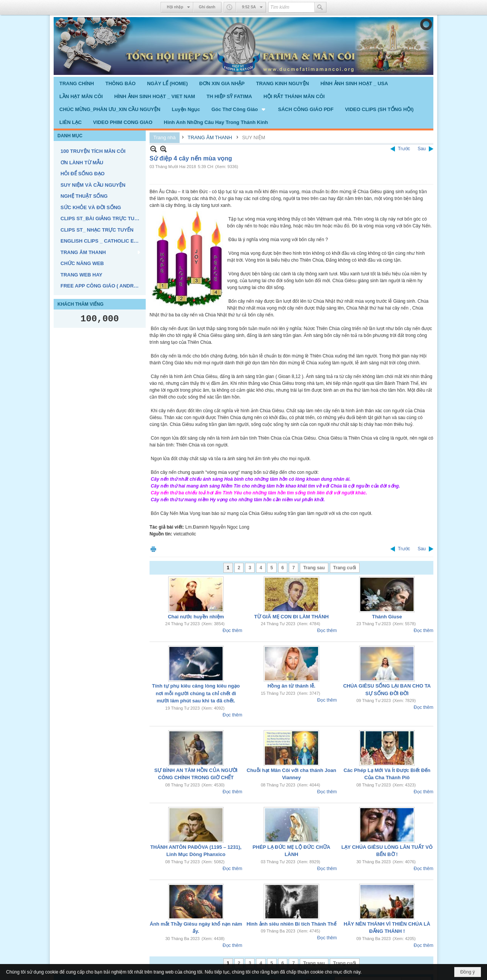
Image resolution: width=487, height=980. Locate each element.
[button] (239, 109)
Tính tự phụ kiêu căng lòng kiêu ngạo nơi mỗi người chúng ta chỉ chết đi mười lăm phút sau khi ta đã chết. (196, 693)
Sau (422, 149)
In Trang (153, 549)
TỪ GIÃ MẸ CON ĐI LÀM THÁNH (291, 617)
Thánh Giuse (387, 617)
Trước (404, 149)
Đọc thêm (232, 631)
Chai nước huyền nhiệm (196, 617)
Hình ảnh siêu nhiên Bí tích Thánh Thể (291, 924)
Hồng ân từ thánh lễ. (291, 686)
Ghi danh (207, 7)
